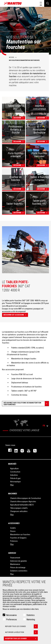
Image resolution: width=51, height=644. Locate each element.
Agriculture (14, 469)
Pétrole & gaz (15, 478)
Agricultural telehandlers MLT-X (22, 505)
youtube (27, 450)
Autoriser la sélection (21, 632)
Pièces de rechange (18, 568)
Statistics (31, 615)
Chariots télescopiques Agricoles (23, 502)
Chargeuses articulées (19, 511)
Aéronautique (15, 482)
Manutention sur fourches (20, 535)
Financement (15, 558)
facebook (8, 450)
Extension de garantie (18, 561)
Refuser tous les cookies (21, 626)
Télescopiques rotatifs (19, 508)
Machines (13, 494)
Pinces (13, 531)
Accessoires (14, 523)
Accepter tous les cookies (21, 639)
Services (12, 553)
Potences (14, 541)
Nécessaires (11, 615)
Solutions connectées (19, 571)
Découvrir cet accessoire (16, 315)
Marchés (12, 464)
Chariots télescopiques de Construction (26, 498)
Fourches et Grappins (18, 538)
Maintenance (15, 564)
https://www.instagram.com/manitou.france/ (21, 450)
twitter (34, 450)
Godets (13, 528)
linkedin (15, 450)
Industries (14, 475)
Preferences (11, 620)
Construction (15, 472)
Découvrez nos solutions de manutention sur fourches (26, 404)
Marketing (31, 620)
